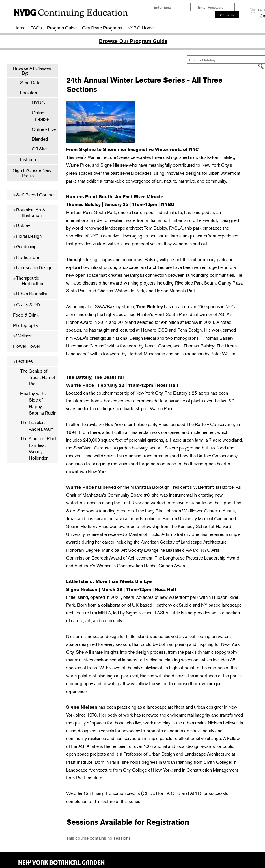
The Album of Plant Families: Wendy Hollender (38, 448)
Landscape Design (32, 267)
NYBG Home (140, 28)
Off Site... (38, 149)
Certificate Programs (102, 28)
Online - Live (41, 129)
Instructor (30, 159)
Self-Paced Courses (34, 195)
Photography (26, 325)
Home (19, 28)
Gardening (25, 246)
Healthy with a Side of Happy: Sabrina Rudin (38, 403)
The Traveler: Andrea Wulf (36, 425)
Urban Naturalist (30, 294)
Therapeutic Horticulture (29, 281)
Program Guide (62, 28)
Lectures (23, 361)
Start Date (30, 83)
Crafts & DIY (27, 304)
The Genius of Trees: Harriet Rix (38, 377)
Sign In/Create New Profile (32, 173)
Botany (21, 226)
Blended (37, 139)
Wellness (23, 336)
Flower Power (27, 346)
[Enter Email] (171, 7)
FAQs (36, 28)
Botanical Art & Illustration (29, 212)
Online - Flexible (37, 116)
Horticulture (26, 257)
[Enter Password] (215, 7)
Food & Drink (26, 315)
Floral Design (27, 236)
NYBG (36, 103)
